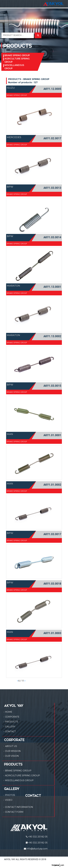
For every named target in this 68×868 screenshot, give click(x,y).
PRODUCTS (12, 722)
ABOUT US (11, 746)
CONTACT (10, 731)
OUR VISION (12, 756)
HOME (9, 712)
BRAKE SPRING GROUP (17, 55)
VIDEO (9, 800)
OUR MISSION (13, 751)
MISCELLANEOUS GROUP (14, 67)
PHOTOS (10, 795)
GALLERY (10, 727)
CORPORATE (12, 717)
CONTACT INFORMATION (19, 807)
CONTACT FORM (14, 812)
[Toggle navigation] (6, 4)
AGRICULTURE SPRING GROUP (17, 60)
